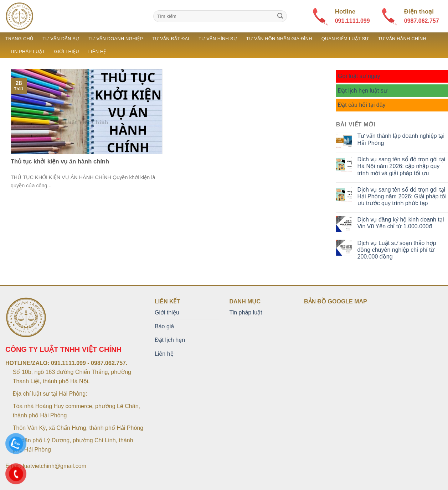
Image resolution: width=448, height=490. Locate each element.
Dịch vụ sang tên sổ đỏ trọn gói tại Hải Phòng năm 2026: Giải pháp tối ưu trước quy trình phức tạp (402, 196)
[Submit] (280, 16)
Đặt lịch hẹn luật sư (363, 91)
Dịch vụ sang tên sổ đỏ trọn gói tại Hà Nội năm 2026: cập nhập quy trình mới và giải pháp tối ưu (401, 166)
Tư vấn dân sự (61, 39)
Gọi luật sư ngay (359, 76)
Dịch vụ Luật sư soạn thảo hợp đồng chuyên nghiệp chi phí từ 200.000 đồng (397, 250)
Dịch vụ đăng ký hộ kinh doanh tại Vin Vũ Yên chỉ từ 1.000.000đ (401, 223)
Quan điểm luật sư (345, 39)
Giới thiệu (67, 51)
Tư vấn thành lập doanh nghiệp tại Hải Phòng (401, 139)
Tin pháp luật (27, 51)
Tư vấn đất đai (171, 39)
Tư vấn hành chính (402, 39)
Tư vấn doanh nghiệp (116, 39)
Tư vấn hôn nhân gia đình (279, 39)
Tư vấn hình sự (218, 39)
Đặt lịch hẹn (170, 340)
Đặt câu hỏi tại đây (362, 105)
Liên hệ (97, 51)
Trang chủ (19, 39)
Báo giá (164, 326)
